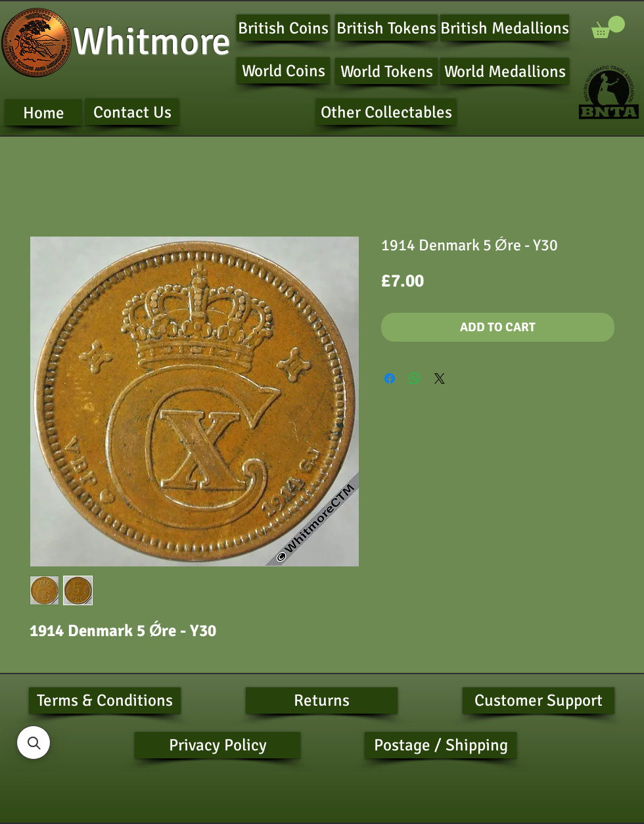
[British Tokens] (386, 28)
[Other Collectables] (386, 112)
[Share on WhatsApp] (415, 378)
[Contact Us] (132, 112)
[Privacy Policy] (218, 745)
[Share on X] (440, 378)
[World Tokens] (386, 71)
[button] (608, 27)
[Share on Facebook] (390, 378)
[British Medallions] (505, 28)
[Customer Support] (539, 700)
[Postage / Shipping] (441, 745)
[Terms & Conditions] (105, 700)
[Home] (43, 112)
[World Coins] (283, 70)
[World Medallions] (505, 71)
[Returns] (322, 700)
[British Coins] (283, 28)
